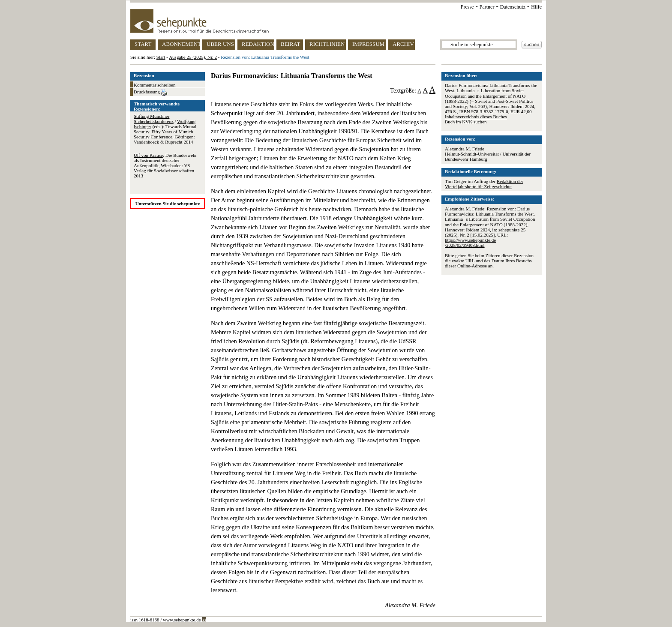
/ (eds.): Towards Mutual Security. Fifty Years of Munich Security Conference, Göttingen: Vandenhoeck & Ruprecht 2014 (165, 129)
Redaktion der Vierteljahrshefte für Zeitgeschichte (484, 184)
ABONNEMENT (181, 44)
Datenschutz (513, 7)
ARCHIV (403, 44)
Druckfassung (150, 93)
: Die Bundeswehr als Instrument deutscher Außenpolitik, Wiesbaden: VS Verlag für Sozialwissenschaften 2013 (165, 165)
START (143, 44)
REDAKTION (258, 44)
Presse (467, 7)
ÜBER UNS (220, 44)
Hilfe (536, 7)
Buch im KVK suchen (466, 122)
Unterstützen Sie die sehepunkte (168, 204)
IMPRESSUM (368, 44)
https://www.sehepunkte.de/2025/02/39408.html (470, 243)
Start (161, 57)
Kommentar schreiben (154, 85)
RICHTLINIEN (327, 44)
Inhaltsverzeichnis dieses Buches (476, 117)
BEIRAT (291, 44)
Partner (487, 7)
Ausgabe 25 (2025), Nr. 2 (193, 57)
